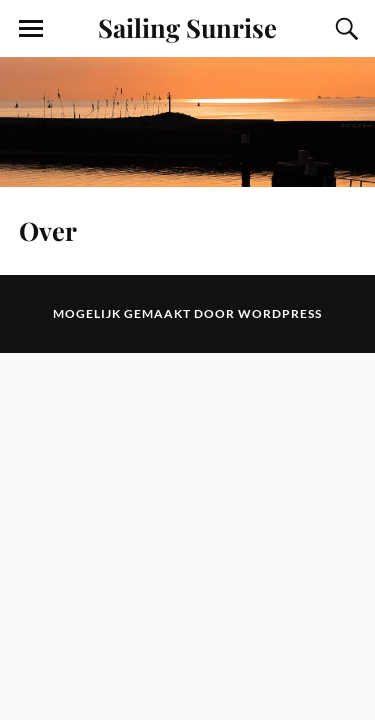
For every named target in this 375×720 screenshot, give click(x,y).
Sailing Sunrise (187, 27)
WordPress (280, 313)
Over (48, 230)
